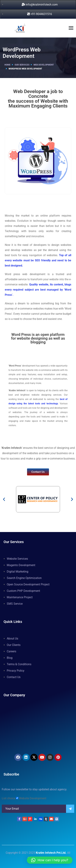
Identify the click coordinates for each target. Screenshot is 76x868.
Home (7, 65)
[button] (4, 499)
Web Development (44, 65)
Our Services (22, 65)
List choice (9, 798)
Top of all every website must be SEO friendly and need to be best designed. (38, 257)
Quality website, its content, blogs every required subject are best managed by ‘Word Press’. (38, 283)
